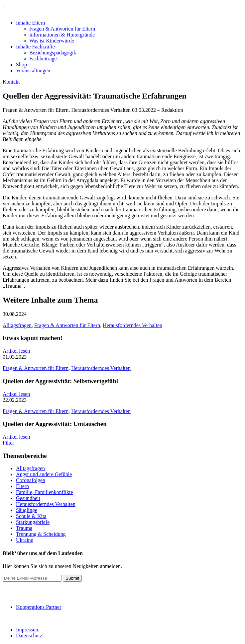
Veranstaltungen (33, 71)
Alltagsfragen (17, 325)
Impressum (28, 630)
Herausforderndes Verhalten (132, 325)
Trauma (24, 528)
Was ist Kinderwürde (52, 41)
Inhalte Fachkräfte (35, 47)
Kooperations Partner (39, 607)
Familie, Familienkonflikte (45, 492)
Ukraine (25, 540)
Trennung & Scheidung (41, 534)
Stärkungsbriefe (33, 522)
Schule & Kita (31, 516)
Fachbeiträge (43, 59)
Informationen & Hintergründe (62, 35)
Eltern (22, 486)
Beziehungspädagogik (53, 53)
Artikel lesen (16, 351)
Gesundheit (28, 498)
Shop (21, 65)
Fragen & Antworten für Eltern (62, 29)
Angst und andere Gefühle (44, 474)
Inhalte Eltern (31, 23)
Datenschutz (29, 636)
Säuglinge (27, 510)
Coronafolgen (31, 480)
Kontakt (11, 82)
